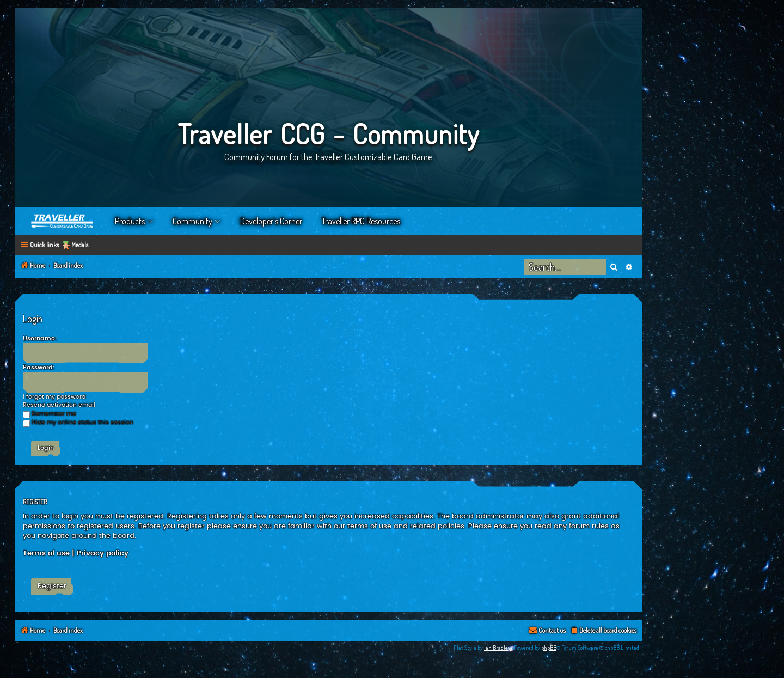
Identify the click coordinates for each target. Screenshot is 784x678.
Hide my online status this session (78, 422)
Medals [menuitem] (80, 245)
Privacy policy (103, 553)
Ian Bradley (497, 648)
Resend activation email (59, 405)
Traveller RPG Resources (361, 221)
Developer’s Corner (271, 221)
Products (130, 221)
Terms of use (46, 553)
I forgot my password (54, 397)
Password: (39, 367)
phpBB (549, 648)
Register (52, 586)
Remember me (50, 414)
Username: (40, 338)
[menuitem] (603, 631)
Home (63, 221)
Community (192, 221)
